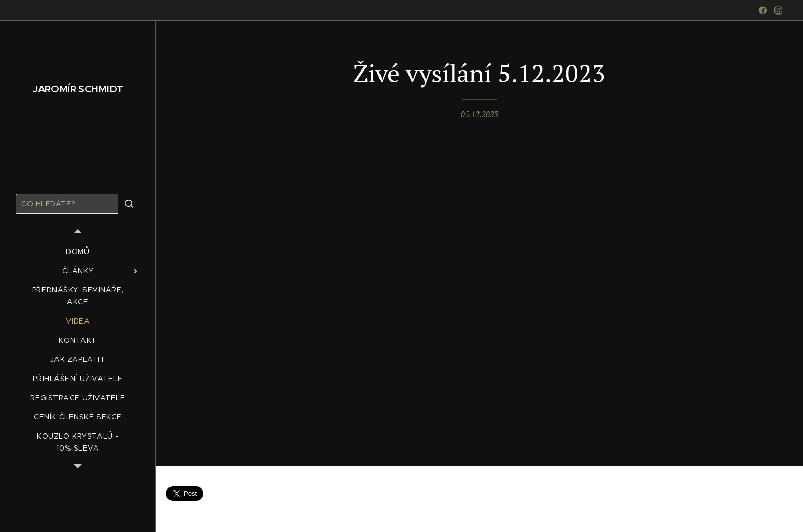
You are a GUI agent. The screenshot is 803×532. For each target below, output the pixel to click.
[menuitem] (78, 252)
